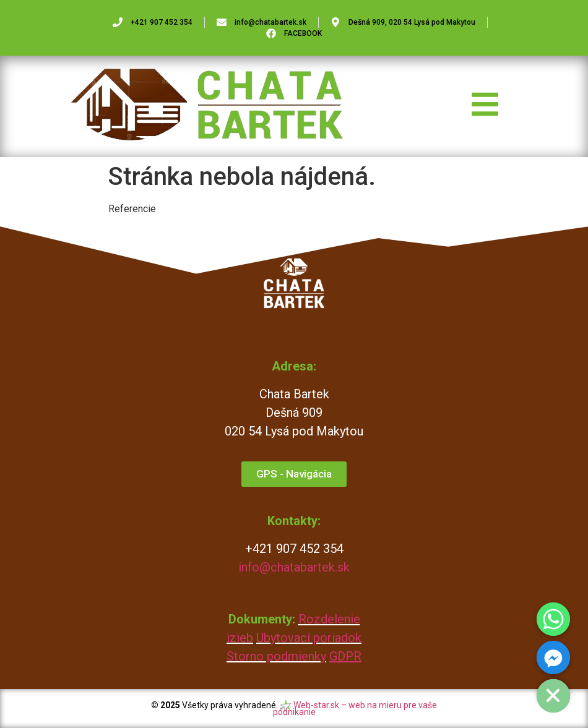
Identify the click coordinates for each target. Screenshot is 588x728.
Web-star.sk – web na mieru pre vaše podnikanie (355, 709)
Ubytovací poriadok (309, 638)
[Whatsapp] (553, 619)
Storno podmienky (276, 656)
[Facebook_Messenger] (553, 657)
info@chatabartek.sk (294, 567)
